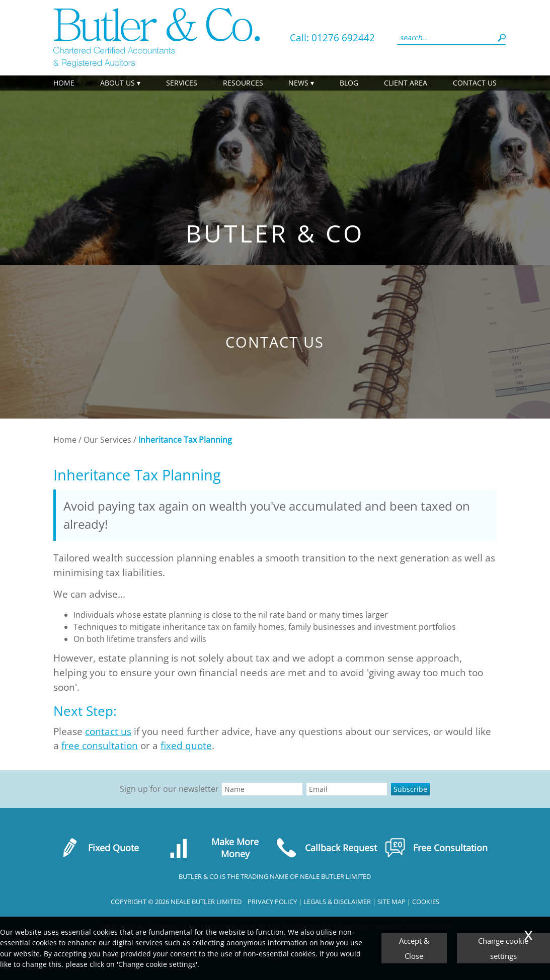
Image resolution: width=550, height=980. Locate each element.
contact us (108, 731)
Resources (243, 83)
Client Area (406, 83)
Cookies (426, 902)
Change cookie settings (503, 948)
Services (182, 83)
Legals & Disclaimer (337, 902)
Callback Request (326, 848)
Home (64, 83)
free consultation (100, 745)
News (298, 83)
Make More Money (213, 848)
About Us (117, 83)
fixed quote (186, 745)
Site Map (391, 902)
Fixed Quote (99, 848)
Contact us (475, 83)
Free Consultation (436, 848)
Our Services (107, 440)
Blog (349, 83)
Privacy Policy (272, 902)
